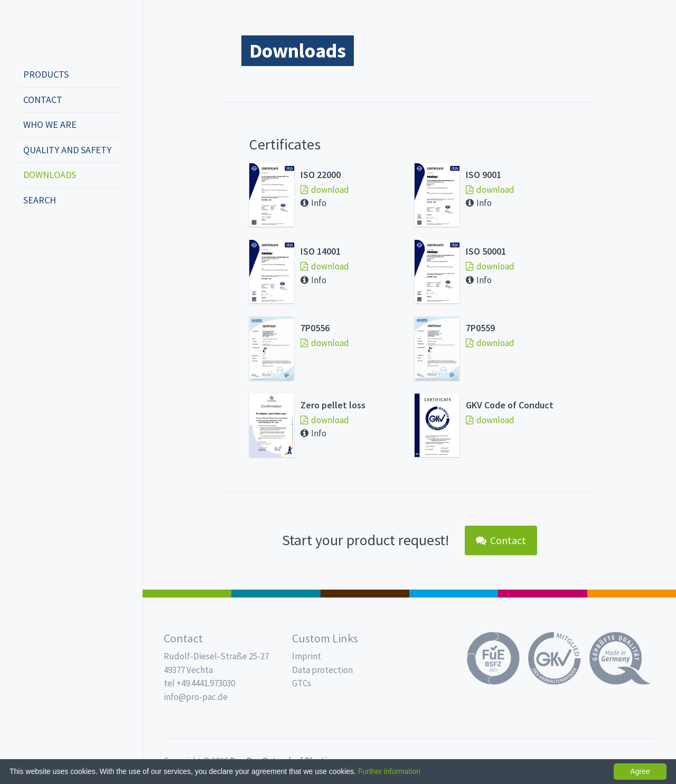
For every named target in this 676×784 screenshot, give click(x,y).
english (45, 235)
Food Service (542, 594)
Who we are (50, 124)
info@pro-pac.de (196, 697)
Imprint (307, 656)
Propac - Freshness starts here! (58, 31)
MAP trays (276, 594)
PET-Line (632, 594)
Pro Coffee (365, 594)
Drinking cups (454, 594)
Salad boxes (187, 594)
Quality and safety (67, 150)
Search (40, 200)
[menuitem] (71, 75)
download (325, 190)
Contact (43, 100)
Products (46, 74)
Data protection (322, 670)
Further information (389, 771)
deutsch (30, 235)
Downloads (50, 175)
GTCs (302, 683)
